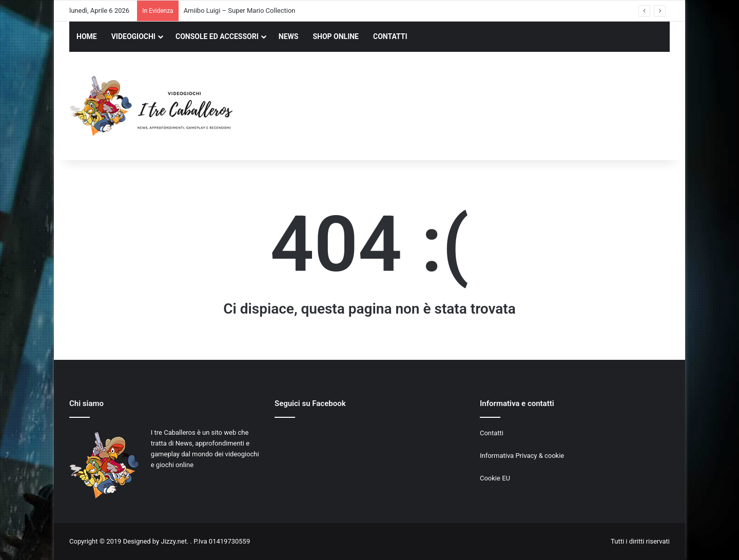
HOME (87, 36)
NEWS (289, 36)
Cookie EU (495, 478)
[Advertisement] (472, 107)
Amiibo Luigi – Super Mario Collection (240, 11)
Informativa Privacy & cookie (522, 456)
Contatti (492, 433)
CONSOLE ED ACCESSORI (217, 36)
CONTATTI (390, 36)
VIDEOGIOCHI (133, 36)
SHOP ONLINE (336, 36)
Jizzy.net (173, 541)
